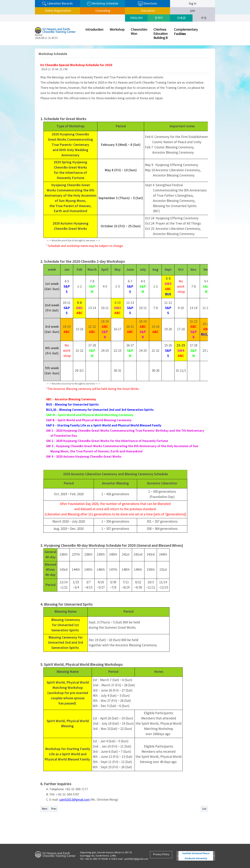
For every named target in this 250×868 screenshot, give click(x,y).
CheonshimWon (139, 32)
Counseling (102, 11)
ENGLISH (136, 18)
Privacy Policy (161, 854)
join (193, 11)
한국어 (159, 18)
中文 (204, 18)
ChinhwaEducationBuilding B (161, 34)
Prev (54, 809)
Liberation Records (57, 4)
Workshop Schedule (103, 4)
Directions (148, 4)
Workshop (117, 30)
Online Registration (58, 11)
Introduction (94, 30)
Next (45, 809)
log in (193, 4)
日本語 (181, 18)
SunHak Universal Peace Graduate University (196, 856)
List (204, 809)
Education (148, 11)
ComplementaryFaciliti (186, 32)
